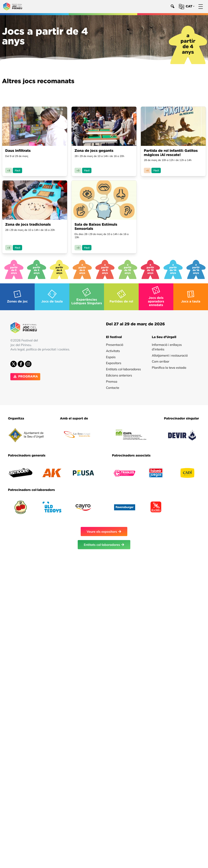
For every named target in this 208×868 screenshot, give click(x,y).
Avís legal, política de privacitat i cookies (40, 347)
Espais (111, 355)
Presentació (115, 343)
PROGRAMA (25, 375)
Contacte (113, 386)
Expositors (114, 361)
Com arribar (161, 359)
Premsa (112, 379)
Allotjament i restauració (170, 353)
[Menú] (201, 7)
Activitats (113, 349)
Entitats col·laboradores (123, 367)
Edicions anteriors (119, 373)
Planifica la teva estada (169, 366)
